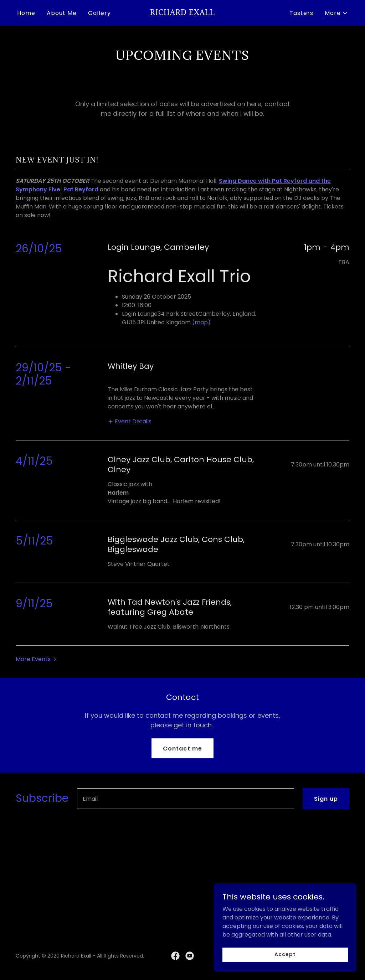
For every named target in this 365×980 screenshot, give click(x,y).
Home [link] (26, 13)
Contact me (182, 749)
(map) (201, 322)
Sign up (326, 799)
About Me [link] (62, 13)
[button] (336, 14)
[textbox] (186, 799)
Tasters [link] (301, 13)
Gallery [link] (99, 13)
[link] (182, 13)
